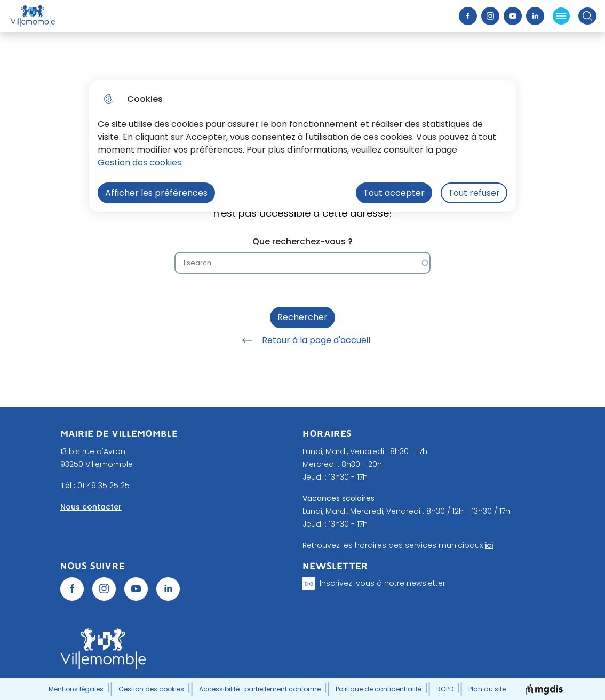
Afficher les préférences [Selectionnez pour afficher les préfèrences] (156, 193)
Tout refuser (474, 193)
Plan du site (487, 689)
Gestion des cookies (151, 689)
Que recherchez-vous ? (303, 241)
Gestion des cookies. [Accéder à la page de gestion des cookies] (140, 162)
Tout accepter (394, 193)
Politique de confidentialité (379, 689)
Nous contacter (91, 507)
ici (489, 545)
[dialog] (303, 146)
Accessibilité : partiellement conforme (260, 689)
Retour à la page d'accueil (303, 340)
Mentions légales (76, 689)
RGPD (445, 689)
